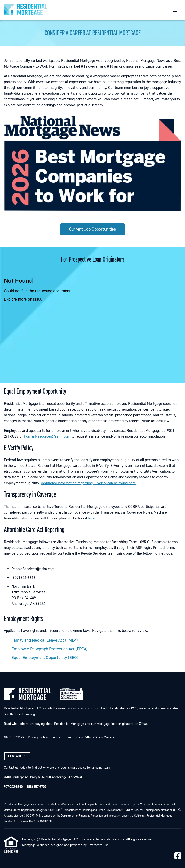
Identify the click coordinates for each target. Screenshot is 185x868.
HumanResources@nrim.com (47, 436)
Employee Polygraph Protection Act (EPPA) (50, 649)
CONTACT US (17, 756)
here (92, 518)
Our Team (22, 714)
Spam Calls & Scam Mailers (95, 737)
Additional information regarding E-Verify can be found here (88, 483)
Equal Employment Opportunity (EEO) (45, 658)
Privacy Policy (38, 737)
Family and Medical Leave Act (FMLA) (45, 640)
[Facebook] (178, 856)
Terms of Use (61, 737)
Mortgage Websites (36, 845)
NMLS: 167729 (14, 737)
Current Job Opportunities (92, 229)
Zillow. (143, 724)
